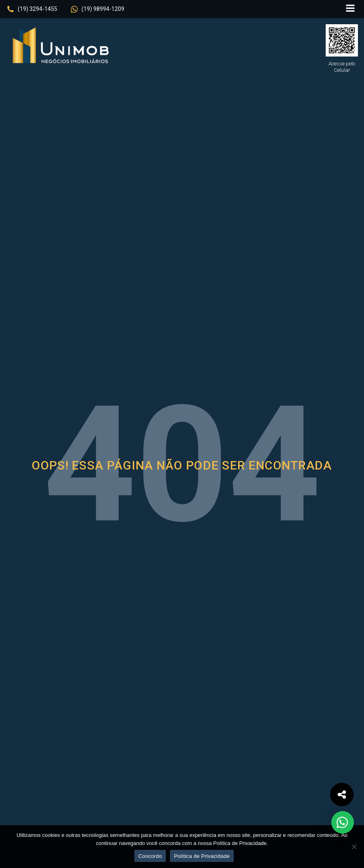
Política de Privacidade (202, 856)
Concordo (150, 856)
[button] (32, 9)
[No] (354, 847)
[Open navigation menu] (350, 9)
